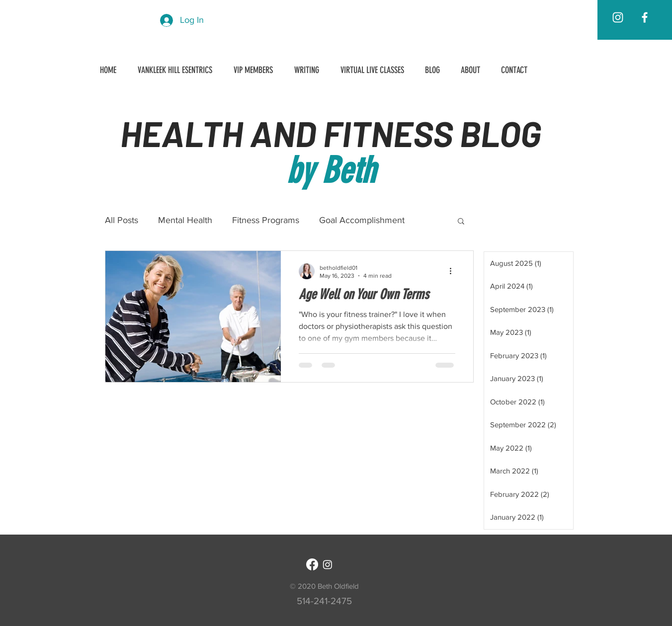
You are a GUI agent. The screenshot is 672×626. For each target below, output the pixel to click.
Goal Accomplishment (362, 220)
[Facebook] (312, 564)
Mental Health (185, 220)
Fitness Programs (266, 220)
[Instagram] (328, 564)
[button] (461, 222)
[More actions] (454, 271)
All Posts (122, 220)
